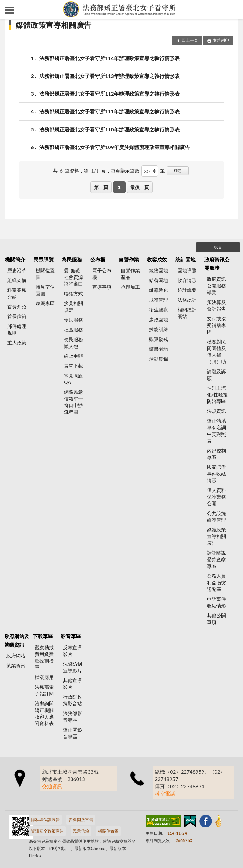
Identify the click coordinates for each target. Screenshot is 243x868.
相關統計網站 (187, 313)
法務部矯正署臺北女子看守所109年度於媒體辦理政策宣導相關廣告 (115, 147)
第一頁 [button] (101, 187)
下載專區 (43, 636)
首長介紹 (17, 306)
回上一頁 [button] (190, 40)
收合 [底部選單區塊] (218, 247)
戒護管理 (159, 300)
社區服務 (73, 330)
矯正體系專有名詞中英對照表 (216, 431)
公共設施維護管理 (216, 516)
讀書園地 (159, 349)
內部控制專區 (216, 454)
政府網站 (16, 656)
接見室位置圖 (45, 290)
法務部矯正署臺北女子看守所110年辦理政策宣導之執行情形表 (109, 129)
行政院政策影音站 (72, 700)
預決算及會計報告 (216, 305)
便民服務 (73, 320)
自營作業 (129, 259)
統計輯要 (187, 290)
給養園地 (159, 280)
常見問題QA (73, 379)
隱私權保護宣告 (45, 820)
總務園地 (159, 270)
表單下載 (73, 366)
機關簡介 (15, 259)
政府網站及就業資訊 (17, 640)
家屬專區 (45, 303)
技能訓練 (159, 329)
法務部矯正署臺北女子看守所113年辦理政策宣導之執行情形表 (109, 76)
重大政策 (17, 343)
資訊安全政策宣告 (47, 831)
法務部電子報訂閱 (44, 690)
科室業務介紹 (17, 293)
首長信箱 (17, 316)
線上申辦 (73, 356)
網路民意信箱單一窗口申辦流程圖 (73, 402)
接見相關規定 (73, 307)
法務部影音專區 (72, 717)
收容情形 (187, 280)
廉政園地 (159, 319)
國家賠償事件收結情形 (216, 474)
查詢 (234, 9)
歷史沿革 (17, 270)
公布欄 (98, 259)
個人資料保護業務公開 (216, 497)
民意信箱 (81, 831)
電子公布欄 (102, 274)
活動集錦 (159, 359)
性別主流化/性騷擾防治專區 (218, 394)
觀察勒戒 (159, 339)
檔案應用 (44, 677)
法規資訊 (216, 411)
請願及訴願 (216, 375)
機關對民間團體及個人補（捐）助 (216, 352)
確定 (178, 170)
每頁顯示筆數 (125, 171)
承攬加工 (130, 287)
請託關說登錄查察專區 (216, 559)
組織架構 (17, 280)
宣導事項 (102, 287)
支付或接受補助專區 (216, 325)
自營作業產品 (130, 274)
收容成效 (157, 259)
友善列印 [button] (221, 40)
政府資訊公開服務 (217, 264)
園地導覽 (187, 270)
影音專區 (71, 636)
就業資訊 (16, 665)
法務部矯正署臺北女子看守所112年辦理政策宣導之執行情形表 (109, 94)
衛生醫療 (159, 310)
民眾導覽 (44, 259)
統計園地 (185, 259)
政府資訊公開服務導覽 (216, 286)
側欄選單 (9, 10)
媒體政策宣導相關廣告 (53, 25)
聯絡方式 (73, 293)
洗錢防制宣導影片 (72, 667)
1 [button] (119, 187)
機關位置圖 (45, 274)
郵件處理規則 (17, 329)
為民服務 (72, 259)
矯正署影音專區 (72, 733)
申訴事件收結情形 (216, 602)
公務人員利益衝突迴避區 (216, 582)
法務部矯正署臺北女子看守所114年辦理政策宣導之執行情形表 (109, 58)
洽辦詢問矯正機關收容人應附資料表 (44, 713)
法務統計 (187, 300)
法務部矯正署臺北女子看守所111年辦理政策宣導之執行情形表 (109, 111)
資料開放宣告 (81, 820)
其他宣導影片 (72, 684)
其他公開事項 (216, 619)
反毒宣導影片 (72, 651)
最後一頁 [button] (140, 187)
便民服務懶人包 (73, 343)
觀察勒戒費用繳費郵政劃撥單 (44, 657)
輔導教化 (159, 290)
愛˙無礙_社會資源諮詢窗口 (73, 277)
